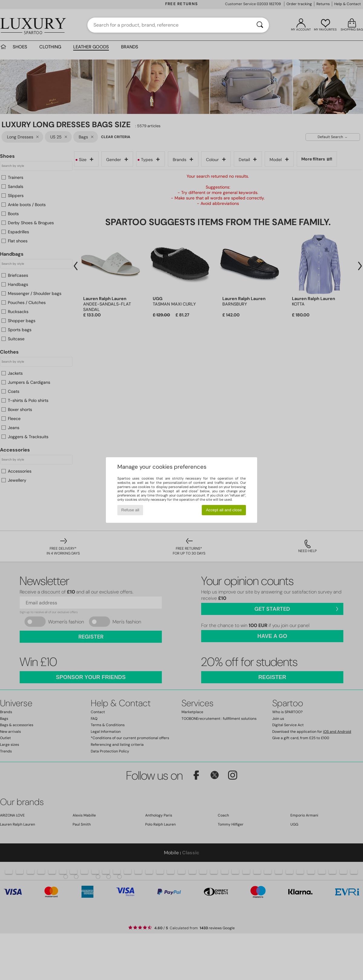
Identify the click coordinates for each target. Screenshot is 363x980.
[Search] (260, 25)
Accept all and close (224, 510)
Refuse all (130, 510)
